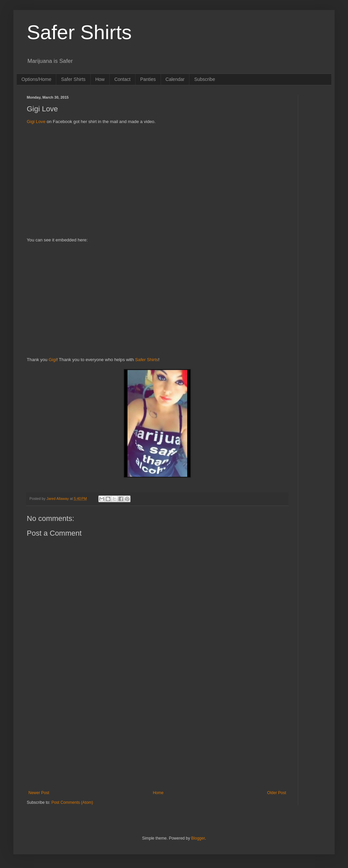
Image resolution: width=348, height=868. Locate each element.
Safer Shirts (79, 32)
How (100, 79)
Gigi (52, 360)
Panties (148, 79)
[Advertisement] (157, 184)
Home (158, 793)
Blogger (198, 838)
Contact (122, 79)
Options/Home (36, 79)
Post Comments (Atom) (72, 802)
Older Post (277, 793)
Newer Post (39, 793)
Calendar (175, 79)
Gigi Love (36, 122)
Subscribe (204, 79)
